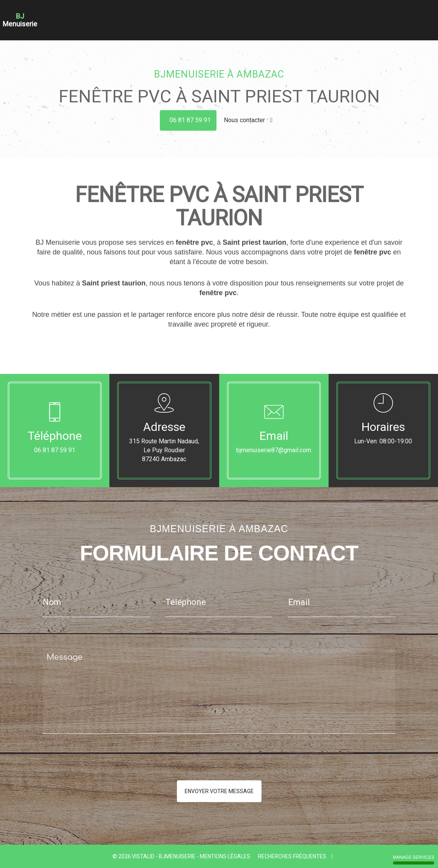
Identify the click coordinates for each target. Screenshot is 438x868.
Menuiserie (239, 15)
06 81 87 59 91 (190, 120)
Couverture (206, 15)
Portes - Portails (336, 15)
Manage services (414, 860)
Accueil (147, 15)
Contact (418, 15)
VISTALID (143, 856)
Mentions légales (225, 856)
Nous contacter (248, 120)
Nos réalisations (382, 15)
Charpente (174, 15)
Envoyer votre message (219, 791)
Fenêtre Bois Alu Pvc (284, 15)
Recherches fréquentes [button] (296, 856)
